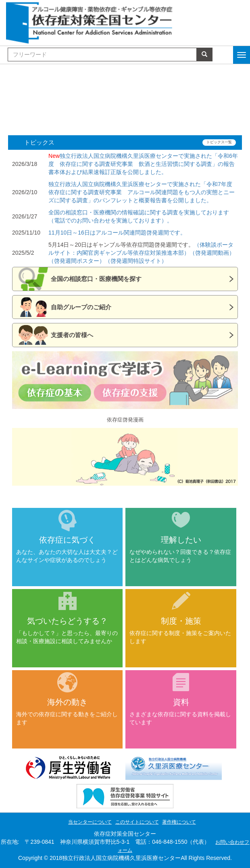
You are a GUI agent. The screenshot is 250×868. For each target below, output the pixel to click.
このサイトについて (137, 822)
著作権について (179, 822)
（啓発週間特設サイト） (136, 261)
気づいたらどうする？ (67, 621)
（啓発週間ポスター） (77, 261)
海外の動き (67, 702)
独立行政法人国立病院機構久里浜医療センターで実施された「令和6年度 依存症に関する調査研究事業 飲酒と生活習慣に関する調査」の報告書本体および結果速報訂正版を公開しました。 (143, 164)
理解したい (181, 540)
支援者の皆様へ (72, 335)
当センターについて (90, 822)
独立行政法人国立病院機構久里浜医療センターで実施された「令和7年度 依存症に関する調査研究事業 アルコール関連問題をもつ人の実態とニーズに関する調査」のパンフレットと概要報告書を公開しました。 (143, 192)
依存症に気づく (67, 540)
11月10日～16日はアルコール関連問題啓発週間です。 (117, 233)
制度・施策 (181, 621)
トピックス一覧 (219, 142)
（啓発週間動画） (212, 253)
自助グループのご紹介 (81, 307)
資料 (181, 702)
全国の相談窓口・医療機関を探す (96, 279)
